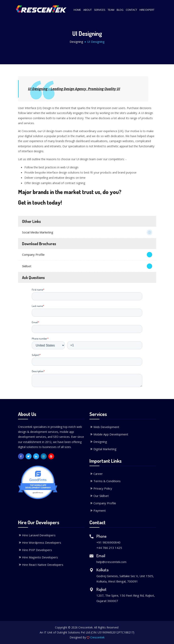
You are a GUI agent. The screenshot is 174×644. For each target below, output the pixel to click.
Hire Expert (147, 10)
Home (77, 10)
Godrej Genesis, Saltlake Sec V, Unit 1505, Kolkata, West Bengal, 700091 (125, 579)
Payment (98, 510)
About (87, 10)
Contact (131, 10)
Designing (76, 42)
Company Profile (87, 255)
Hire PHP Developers (35, 550)
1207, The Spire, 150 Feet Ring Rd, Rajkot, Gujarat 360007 (126, 598)
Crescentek (97, 637)
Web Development (104, 427)
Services (100, 10)
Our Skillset (99, 496)
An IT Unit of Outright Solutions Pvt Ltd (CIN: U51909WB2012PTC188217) (87, 632)
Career (96, 474)
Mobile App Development (109, 434)
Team (111, 10)
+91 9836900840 (108, 542)
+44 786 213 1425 (109, 548)
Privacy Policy (101, 488)
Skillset (87, 266)
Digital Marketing (103, 449)
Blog (120, 10)
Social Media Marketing (87, 232)
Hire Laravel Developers (37, 535)
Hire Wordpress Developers (40, 543)
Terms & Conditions (105, 481)
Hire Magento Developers (38, 557)
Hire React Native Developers (41, 565)
